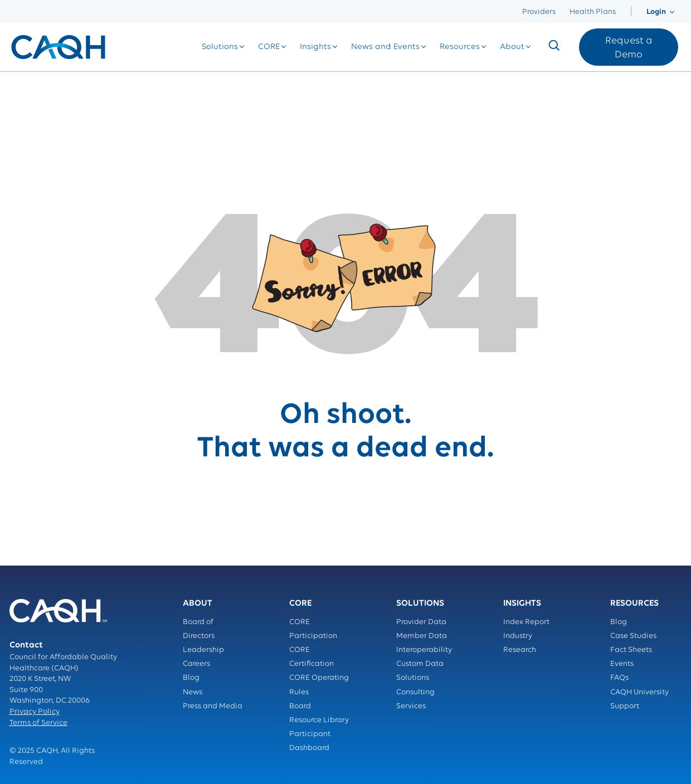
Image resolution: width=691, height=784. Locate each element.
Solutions (220, 47)
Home (21, 83)
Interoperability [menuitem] (424, 650)
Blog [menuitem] (191, 678)
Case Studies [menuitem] (633, 636)
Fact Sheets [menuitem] (631, 650)
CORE (269, 47)
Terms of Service (38, 723)
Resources (460, 47)
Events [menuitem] (622, 664)
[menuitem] (631, 12)
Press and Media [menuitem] (213, 706)
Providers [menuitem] (539, 12)
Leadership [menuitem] (203, 650)
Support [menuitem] (625, 706)
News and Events (385, 47)
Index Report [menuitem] (526, 622)
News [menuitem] (193, 692)
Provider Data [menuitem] (421, 622)
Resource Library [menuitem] (319, 720)
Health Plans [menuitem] (593, 12)
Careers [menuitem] (196, 664)
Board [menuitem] (300, 706)
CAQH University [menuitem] (639, 692)
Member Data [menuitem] (422, 636)
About (512, 47)
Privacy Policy (35, 712)
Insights (315, 47)
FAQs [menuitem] (619, 678)
